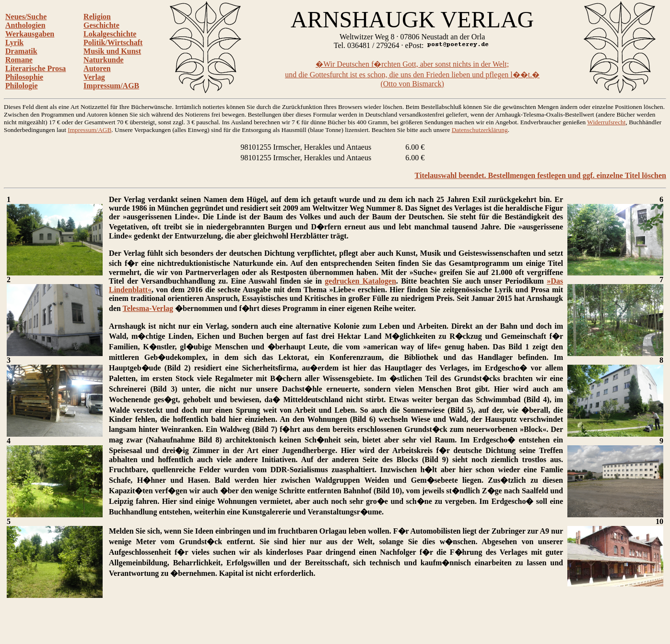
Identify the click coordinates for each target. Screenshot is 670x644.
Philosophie (24, 77)
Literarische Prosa (35, 68)
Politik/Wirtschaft (113, 42)
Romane (19, 60)
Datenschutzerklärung (480, 130)
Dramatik (21, 51)
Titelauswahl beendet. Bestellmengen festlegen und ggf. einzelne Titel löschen (541, 175)
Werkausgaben (30, 34)
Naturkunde (104, 60)
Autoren (97, 68)
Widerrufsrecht (606, 122)
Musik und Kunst (112, 51)
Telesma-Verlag (148, 308)
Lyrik (14, 42)
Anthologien (25, 25)
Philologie (22, 86)
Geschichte (101, 25)
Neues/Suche (26, 17)
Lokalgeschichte (110, 34)
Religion (97, 17)
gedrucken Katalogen (360, 281)
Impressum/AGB (111, 86)
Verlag (94, 77)
